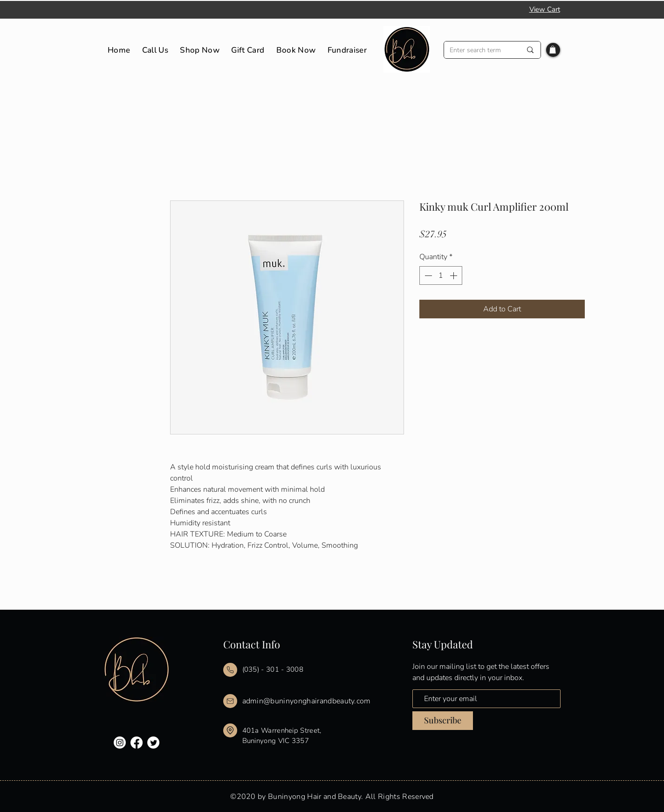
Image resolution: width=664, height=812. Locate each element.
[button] (553, 50)
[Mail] (230, 670)
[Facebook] (137, 743)
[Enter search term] (479, 50)
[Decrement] (427, 275)
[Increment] (454, 275)
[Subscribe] (443, 721)
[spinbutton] (441, 275)
